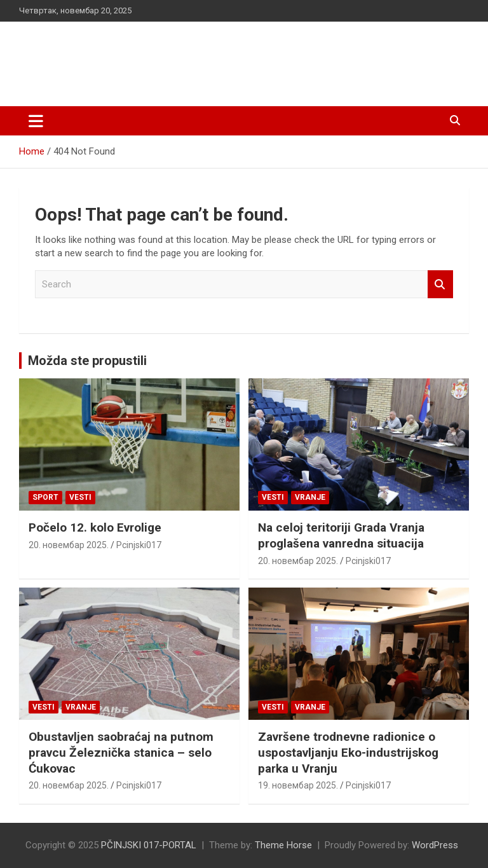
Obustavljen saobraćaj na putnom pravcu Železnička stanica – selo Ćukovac (121, 752)
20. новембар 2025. (69, 545)
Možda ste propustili (87, 361)
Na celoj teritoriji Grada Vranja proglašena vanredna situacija (341, 535)
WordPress (435, 845)
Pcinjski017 (139, 545)
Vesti (80, 497)
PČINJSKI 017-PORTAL (153, 57)
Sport (45, 497)
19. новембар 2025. (298, 785)
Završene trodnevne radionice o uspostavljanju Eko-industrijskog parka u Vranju (348, 752)
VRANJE (310, 497)
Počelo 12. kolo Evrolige (95, 527)
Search (440, 285)
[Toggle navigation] (36, 121)
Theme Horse (283, 845)
